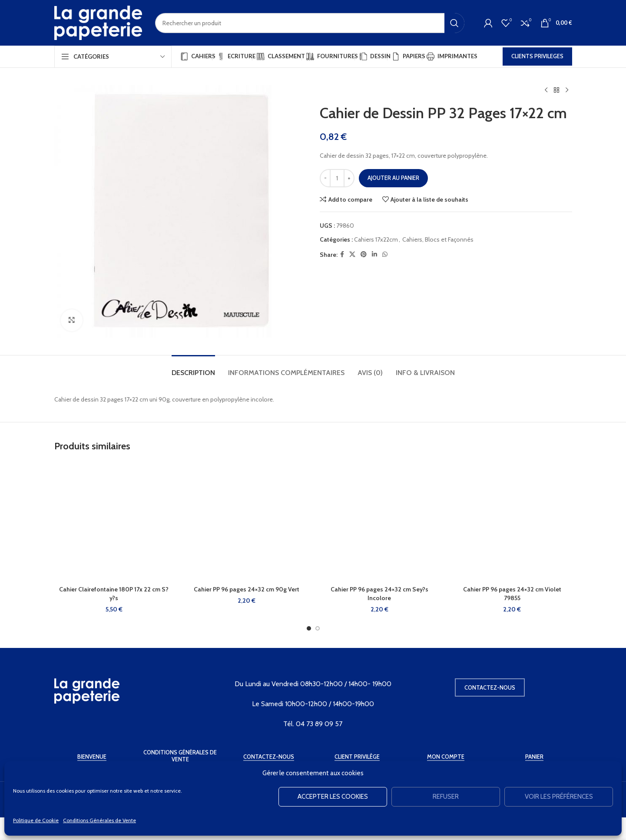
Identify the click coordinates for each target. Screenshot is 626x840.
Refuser (446, 797)
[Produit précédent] (546, 90)
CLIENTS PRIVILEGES (537, 56)
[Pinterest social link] (364, 254)
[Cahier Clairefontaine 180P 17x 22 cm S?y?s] (114, 521)
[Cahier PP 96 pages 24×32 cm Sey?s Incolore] (380, 521)
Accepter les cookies (333, 797)
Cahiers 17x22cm (376, 239)
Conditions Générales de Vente (99, 820)
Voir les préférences (559, 797)
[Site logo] (98, 22)
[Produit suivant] (567, 90)
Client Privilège (357, 757)
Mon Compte (446, 757)
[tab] (193, 368)
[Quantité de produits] (337, 178)
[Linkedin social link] (374, 254)
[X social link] (352, 254)
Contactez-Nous (269, 757)
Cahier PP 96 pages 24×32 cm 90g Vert (247, 589)
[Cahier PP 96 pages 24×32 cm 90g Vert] (247, 521)
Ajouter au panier (393, 178)
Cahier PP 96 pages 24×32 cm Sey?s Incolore (379, 594)
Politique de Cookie (36, 820)
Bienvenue (92, 757)
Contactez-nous (490, 687)
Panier (534, 757)
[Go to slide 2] (318, 628)
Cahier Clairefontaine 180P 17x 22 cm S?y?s (114, 594)
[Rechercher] (310, 23)
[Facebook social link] (342, 254)
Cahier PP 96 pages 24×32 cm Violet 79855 (512, 594)
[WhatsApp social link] (385, 254)
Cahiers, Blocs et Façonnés (438, 239)
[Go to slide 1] (309, 628)
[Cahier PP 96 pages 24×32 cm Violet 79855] (512, 521)
